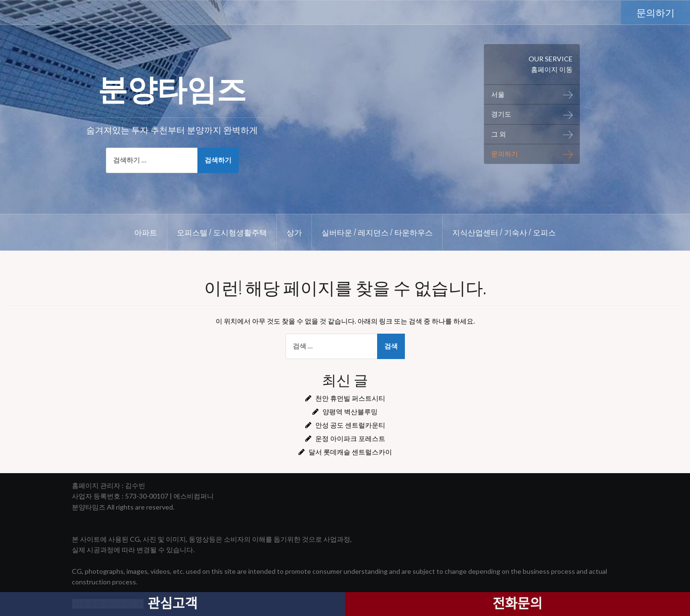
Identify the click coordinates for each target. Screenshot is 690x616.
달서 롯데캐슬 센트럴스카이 (350, 452)
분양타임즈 (172, 87)
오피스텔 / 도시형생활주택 (222, 232)
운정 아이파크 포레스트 (350, 438)
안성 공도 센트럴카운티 (350, 425)
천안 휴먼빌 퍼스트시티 (350, 398)
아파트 (146, 232)
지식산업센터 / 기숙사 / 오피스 (504, 232)
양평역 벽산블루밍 (350, 412)
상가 (294, 232)
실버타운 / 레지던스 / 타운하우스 (377, 232)
